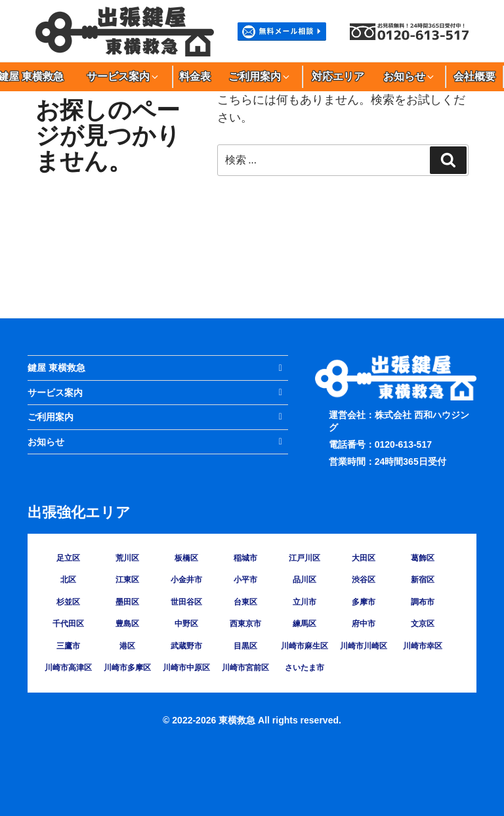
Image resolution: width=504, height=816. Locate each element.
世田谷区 (186, 602)
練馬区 (304, 624)
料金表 (195, 76)
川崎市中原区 (186, 668)
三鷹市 (68, 646)
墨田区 (127, 602)
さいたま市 (304, 668)
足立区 (68, 558)
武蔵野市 (186, 646)
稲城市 (245, 558)
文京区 (423, 624)
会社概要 (474, 76)
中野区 (186, 624)
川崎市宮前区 (245, 668)
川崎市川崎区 (364, 646)
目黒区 (245, 646)
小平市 (245, 580)
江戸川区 (304, 558)
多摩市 (364, 602)
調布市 (423, 602)
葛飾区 (423, 558)
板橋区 (186, 558)
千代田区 (68, 624)
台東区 (245, 602)
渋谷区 (364, 580)
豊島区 (127, 624)
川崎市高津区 (68, 668)
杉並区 (68, 602)
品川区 (304, 580)
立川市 (304, 602)
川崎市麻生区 (304, 646)
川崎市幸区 (423, 646)
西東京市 (245, 624)
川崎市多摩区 (127, 668)
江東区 (127, 580)
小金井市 (186, 580)
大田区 (364, 558)
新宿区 (423, 580)
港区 (127, 646)
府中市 (364, 624)
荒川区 (127, 558)
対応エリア (338, 76)
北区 (68, 580)
